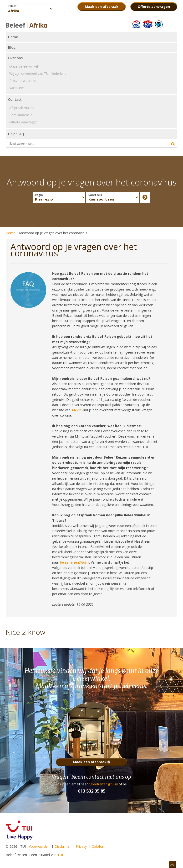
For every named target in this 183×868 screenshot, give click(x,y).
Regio (39, 195)
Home (10, 233)
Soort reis (95, 195)
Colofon (98, 846)
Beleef (12, 6)
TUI (60, 855)
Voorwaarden (39, 846)
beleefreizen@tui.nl (103, 784)
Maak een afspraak (92, 762)
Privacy (81, 846)
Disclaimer (63, 846)
